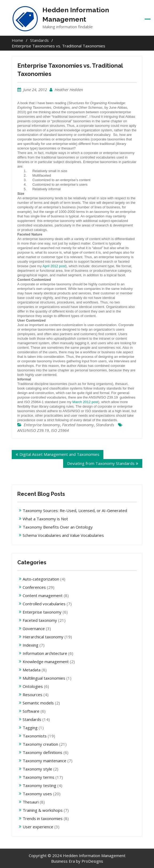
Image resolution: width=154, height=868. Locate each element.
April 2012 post (54, 266)
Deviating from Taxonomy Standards (101, 463)
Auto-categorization (41, 579)
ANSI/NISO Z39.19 (33, 430)
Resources (33, 695)
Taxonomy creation (40, 744)
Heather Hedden (69, 90)
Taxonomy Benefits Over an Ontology (58, 527)
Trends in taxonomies (43, 818)
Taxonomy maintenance (44, 761)
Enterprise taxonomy (42, 425)
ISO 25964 (60, 430)
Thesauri (31, 802)
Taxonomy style (37, 769)
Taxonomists (35, 736)
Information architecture (45, 653)
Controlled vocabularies (44, 604)
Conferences (34, 587)
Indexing (31, 645)
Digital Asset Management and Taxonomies (59, 454)
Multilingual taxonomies (44, 678)
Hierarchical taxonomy (43, 637)
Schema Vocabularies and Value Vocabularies (63, 535)
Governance (34, 628)
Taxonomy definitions (42, 752)
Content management (43, 595)
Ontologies (33, 686)
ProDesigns (92, 861)
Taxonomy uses (37, 794)
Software (31, 711)
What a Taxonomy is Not (45, 519)
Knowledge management (46, 662)
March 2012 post (85, 402)
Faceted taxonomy (78, 425)
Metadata (32, 670)
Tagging (30, 728)
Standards (105, 425)
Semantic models (38, 703)
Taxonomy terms (38, 777)
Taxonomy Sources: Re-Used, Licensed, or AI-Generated (75, 510)
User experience (38, 827)
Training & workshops (43, 810)
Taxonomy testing (39, 785)
